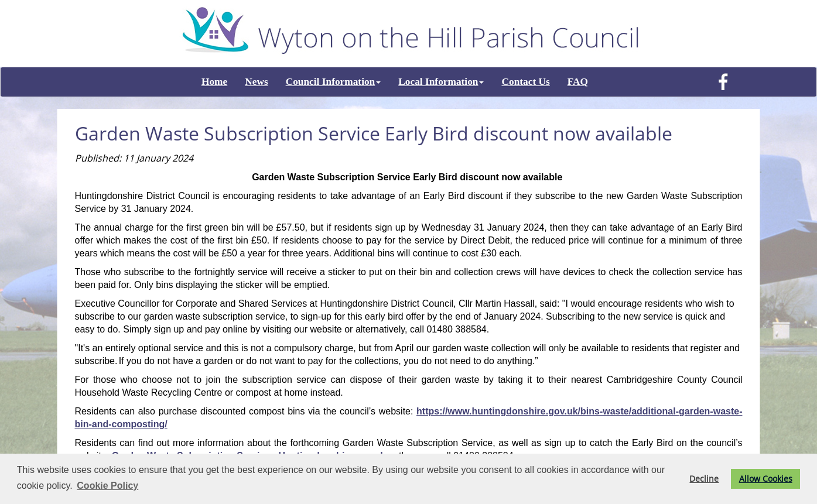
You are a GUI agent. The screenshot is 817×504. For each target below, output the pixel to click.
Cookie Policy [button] (107, 486)
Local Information (441, 82)
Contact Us (525, 82)
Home (214, 82)
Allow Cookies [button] (766, 479)
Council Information (334, 82)
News (256, 82)
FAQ (578, 82)
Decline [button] (704, 479)
